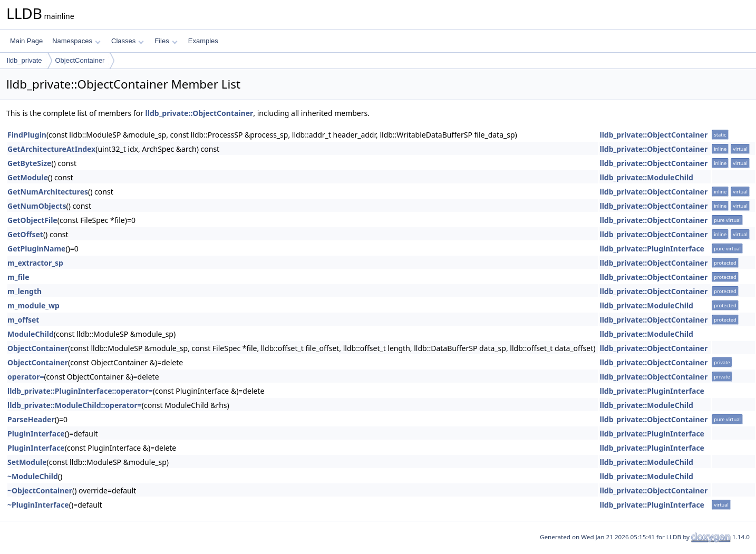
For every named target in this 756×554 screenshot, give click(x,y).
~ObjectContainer (40, 490)
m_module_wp (33, 305)
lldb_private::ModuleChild (646, 177)
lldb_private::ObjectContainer (200, 113)
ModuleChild (31, 334)
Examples (203, 41)
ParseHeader (31, 419)
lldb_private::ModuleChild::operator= (75, 405)
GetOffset (25, 234)
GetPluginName (36, 249)
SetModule (27, 462)
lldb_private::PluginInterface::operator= (80, 391)
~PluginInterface (38, 505)
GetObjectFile (32, 220)
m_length (25, 291)
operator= (26, 377)
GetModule (28, 177)
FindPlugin (27, 135)
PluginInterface (36, 434)
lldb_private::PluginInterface (652, 249)
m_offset (23, 320)
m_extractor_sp (35, 263)
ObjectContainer (80, 60)
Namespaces (76, 41)
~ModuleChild (33, 476)
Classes (128, 41)
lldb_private (25, 60)
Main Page (26, 41)
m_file (18, 277)
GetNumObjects (37, 206)
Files (166, 41)
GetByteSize (29, 163)
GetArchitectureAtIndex (51, 149)
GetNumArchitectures (48, 192)
